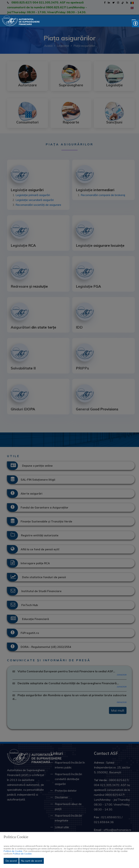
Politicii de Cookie (13, 851)
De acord (11, 861)
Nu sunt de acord (31, 861)
